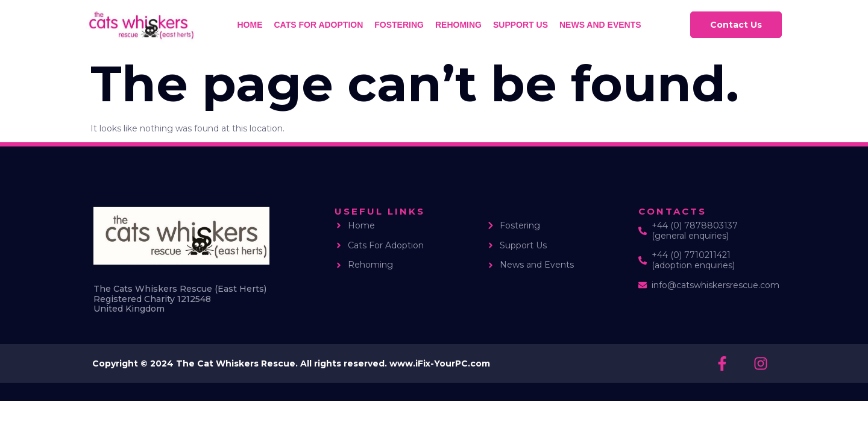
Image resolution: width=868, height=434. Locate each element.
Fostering (399, 25)
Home (250, 25)
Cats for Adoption (319, 25)
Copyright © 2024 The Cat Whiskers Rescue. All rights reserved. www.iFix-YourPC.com (291, 363)
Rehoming (458, 25)
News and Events (600, 25)
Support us (520, 25)
